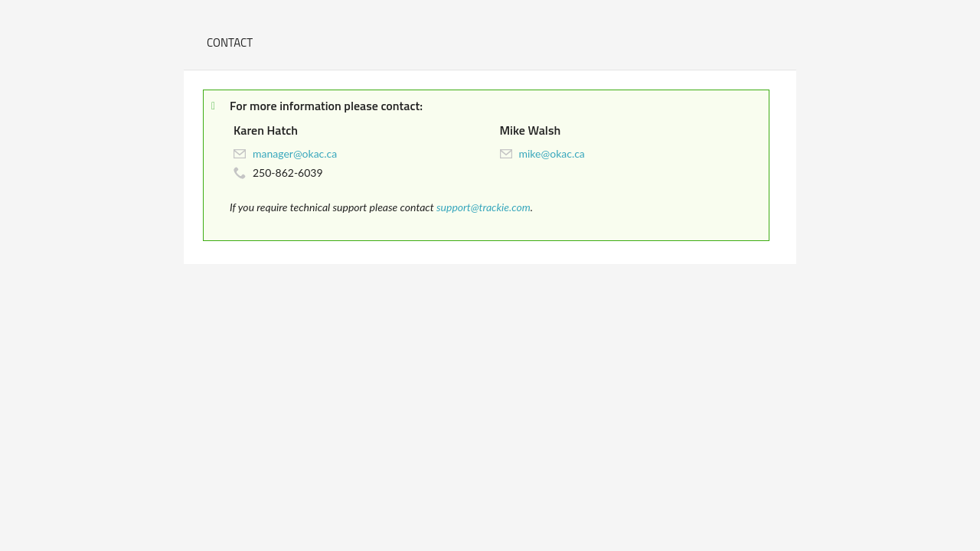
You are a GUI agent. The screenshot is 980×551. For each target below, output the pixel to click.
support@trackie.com (483, 207)
